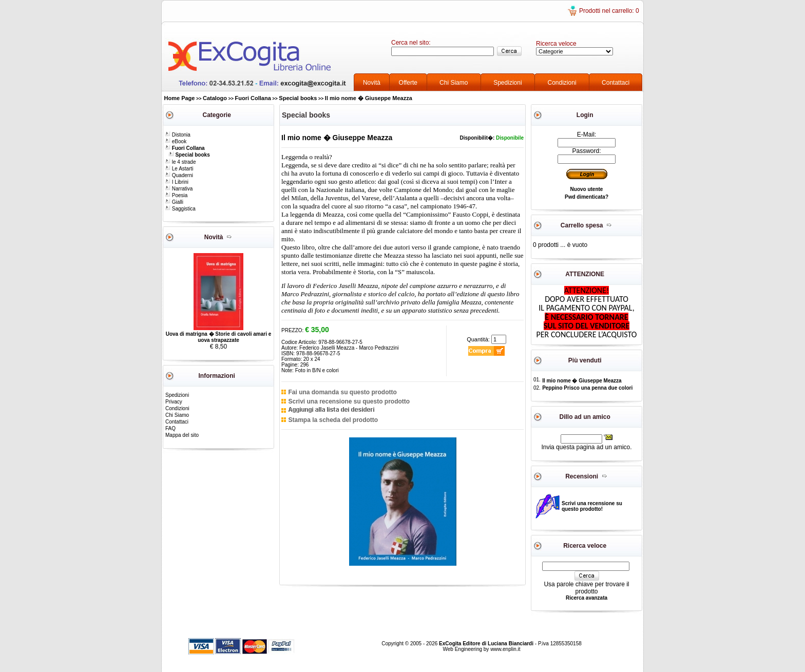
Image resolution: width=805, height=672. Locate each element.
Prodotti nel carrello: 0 (609, 11)
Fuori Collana (253, 98)
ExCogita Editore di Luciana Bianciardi (487, 644)
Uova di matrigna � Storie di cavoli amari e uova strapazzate (219, 337)
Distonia (178, 135)
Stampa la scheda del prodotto (333, 420)
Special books (298, 98)
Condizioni (562, 83)
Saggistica (180, 209)
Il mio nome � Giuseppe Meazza (369, 98)
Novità (372, 83)
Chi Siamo (454, 83)
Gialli (174, 202)
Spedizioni (507, 83)
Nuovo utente (587, 189)
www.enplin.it (505, 649)
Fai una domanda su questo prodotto (342, 392)
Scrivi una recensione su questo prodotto (349, 401)
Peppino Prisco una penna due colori (587, 388)
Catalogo (215, 98)
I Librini (177, 182)
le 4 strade (180, 162)
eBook (176, 141)
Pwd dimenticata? (587, 197)
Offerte (408, 83)
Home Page (180, 98)
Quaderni (179, 175)
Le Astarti (179, 169)
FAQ (170, 428)
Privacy (174, 402)
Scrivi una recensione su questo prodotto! (592, 506)
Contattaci (616, 83)
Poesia (176, 195)
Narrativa (179, 189)
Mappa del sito (182, 435)
